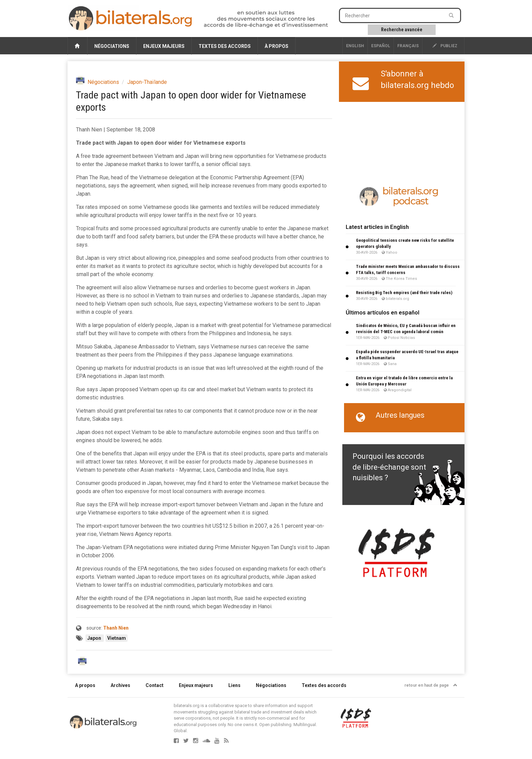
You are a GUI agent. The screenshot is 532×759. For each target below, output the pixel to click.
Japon (95, 638)
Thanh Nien (116, 628)
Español (381, 46)
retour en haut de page (431, 685)
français (408, 46)
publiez (445, 46)
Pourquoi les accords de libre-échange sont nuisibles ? (389, 467)
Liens (234, 685)
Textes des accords (225, 46)
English (355, 46)
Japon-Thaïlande (147, 82)
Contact (155, 685)
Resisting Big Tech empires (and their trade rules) (404, 293)
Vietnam (117, 638)
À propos (277, 46)
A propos (85, 685)
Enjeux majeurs (164, 46)
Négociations (112, 46)
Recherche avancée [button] (402, 30)
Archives (120, 685)
